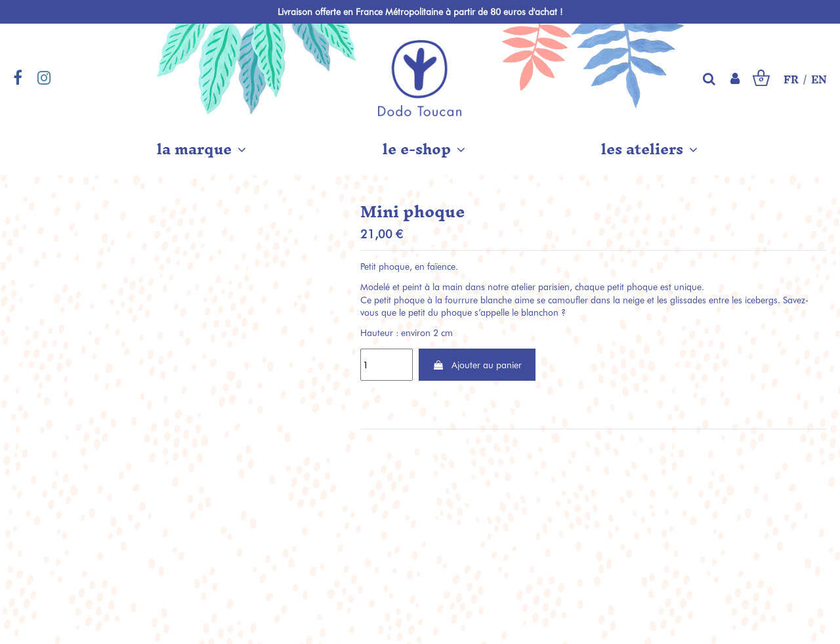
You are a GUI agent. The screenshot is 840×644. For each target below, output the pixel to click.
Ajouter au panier (477, 365)
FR (791, 80)
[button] (201, 149)
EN (819, 80)
